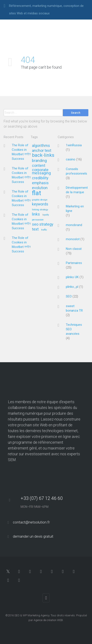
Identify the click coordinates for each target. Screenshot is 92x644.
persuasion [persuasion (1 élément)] (38, 220)
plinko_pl (72, 287)
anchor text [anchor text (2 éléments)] (42, 151)
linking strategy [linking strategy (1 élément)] (40, 210)
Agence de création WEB (48, 620)
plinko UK (72, 277)
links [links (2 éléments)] (36, 214)
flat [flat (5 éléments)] (37, 193)
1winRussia (74, 145)
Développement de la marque (77, 190)
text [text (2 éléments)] (35, 229)
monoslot (73, 239)
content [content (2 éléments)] (39, 166)
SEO (69, 296)
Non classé (74, 249)
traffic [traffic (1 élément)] (44, 230)
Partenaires (74, 263)
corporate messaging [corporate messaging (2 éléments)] (41, 171)
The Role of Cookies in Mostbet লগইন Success (21, 152)
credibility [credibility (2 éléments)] (40, 178)
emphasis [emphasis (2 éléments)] (40, 183)
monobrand (74, 225)
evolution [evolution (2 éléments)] (40, 188)
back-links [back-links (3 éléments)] (43, 155)
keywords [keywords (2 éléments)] (40, 204)
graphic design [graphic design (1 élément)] (40, 200)
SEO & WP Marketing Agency (32, 615)
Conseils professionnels (76, 171)
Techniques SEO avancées (74, 329)
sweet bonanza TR (74, 308)
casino (71, 159)
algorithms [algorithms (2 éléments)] (41, 146)
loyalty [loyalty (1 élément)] (46, 215)
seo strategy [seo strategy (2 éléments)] (43, 224)
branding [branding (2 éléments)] (39, 161)
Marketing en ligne (75, 209)
